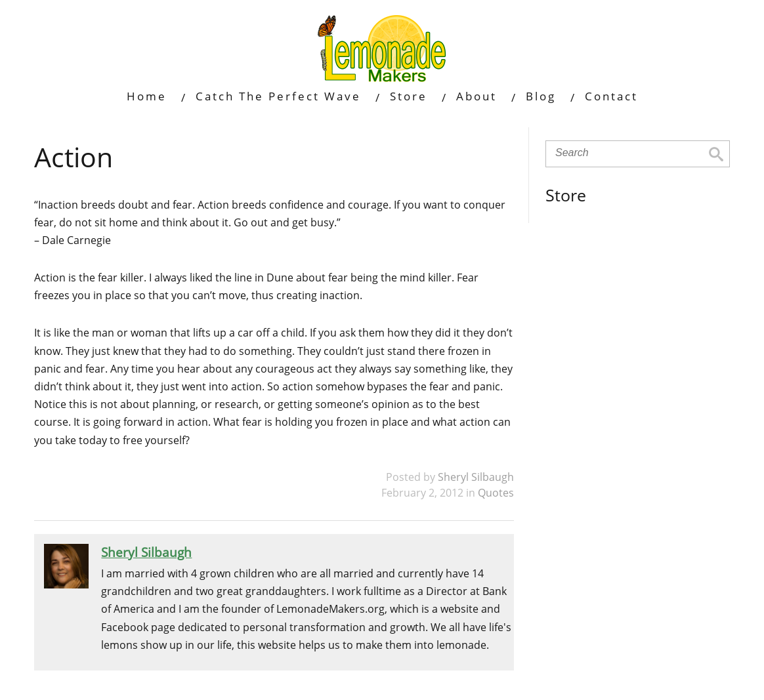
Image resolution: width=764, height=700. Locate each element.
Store (409, 96)
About (477, 96)
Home (147, 96)
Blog (541, 96)
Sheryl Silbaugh (476, 477)
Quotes (496, 493)
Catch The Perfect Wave (278, 96)
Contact (611, 96)
